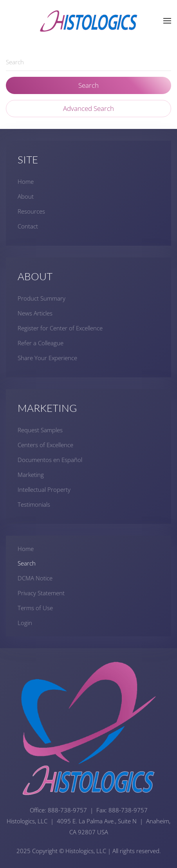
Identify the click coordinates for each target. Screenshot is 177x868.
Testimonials (34, 504)
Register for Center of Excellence (60, 328)
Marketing (31, 475)
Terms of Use (35, 608)
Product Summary (42, 298)
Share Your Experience (47, 358)
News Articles (35, 313)
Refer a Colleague (41, 343)
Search (88, 85)
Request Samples (40, 430)
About (26, 196)
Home (26, 181)
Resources (31, 211)
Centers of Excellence (45, 445)
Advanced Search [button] (88, 108)
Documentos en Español (50, 460)
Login (25, 623)
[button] (167, 21)
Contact (28, 226)
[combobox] (88, 62)
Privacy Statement (41, 593)
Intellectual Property (44, 489)
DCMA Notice (35, 578)
